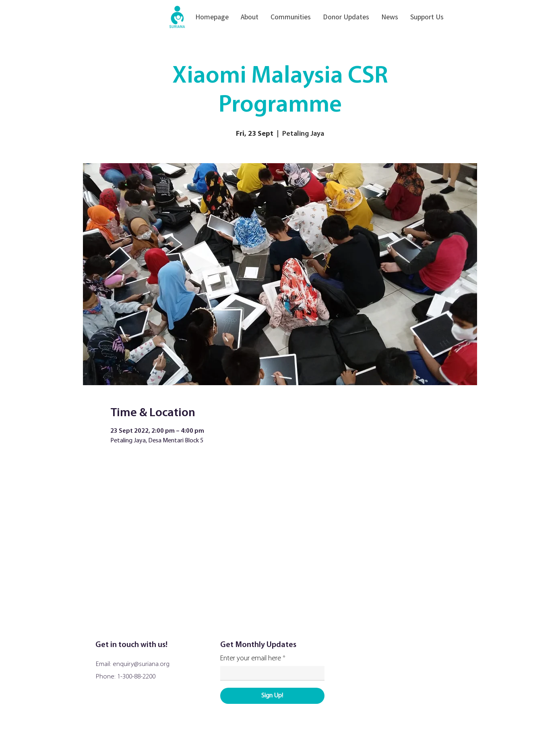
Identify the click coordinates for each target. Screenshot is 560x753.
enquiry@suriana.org (141, 664)
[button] (250, 17)
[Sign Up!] (272, 696)
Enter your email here (251, 659)
